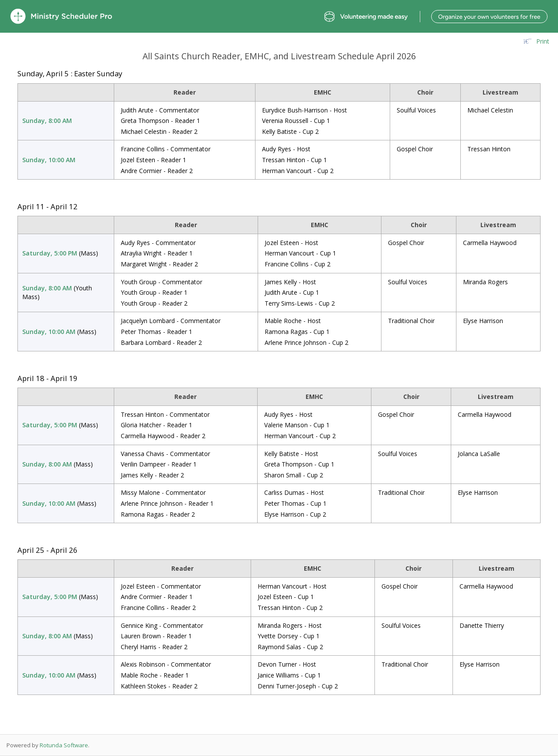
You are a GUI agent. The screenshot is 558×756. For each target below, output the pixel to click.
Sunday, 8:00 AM (47, 121)
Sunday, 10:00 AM (49, 160)
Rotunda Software (64, 745)
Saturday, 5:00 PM (50, 253)
